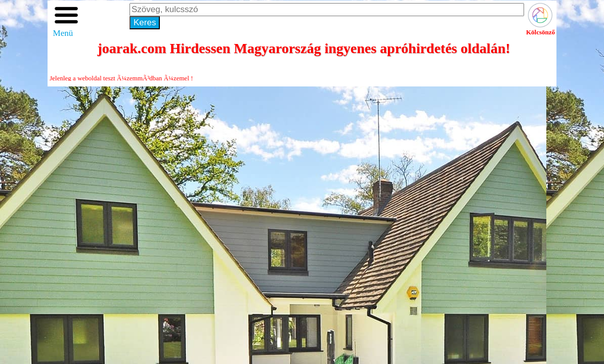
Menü (66, 29)
